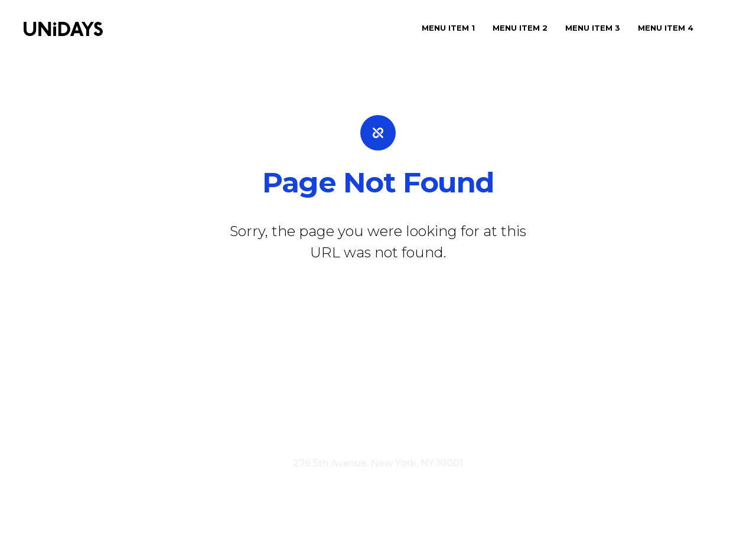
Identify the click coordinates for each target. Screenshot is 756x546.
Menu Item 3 (593, 28)
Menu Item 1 (448, 28)
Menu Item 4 (666, 28)
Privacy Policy (414, 431)
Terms (356, 431)
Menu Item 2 (520, 28)
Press (333, 415)
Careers (372, 415)
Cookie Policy (489, 431)
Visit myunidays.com (282, 431)
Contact (418, 415)
